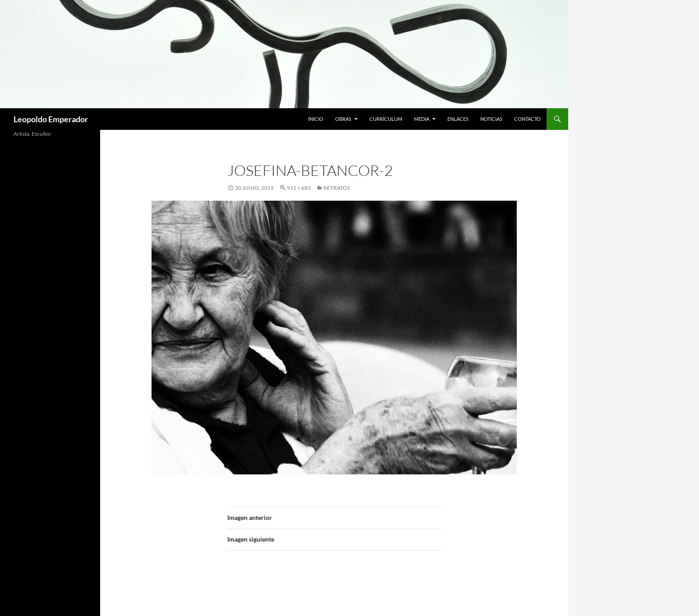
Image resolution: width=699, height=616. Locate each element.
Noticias (491, 119)
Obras (343, 119)
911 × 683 (299, 188)
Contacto (527, 119)
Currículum (386, 119)
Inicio (316, 119)
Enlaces (458, 119)
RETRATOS (337, 188)
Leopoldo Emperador (51, 119)
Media (422, 119)
